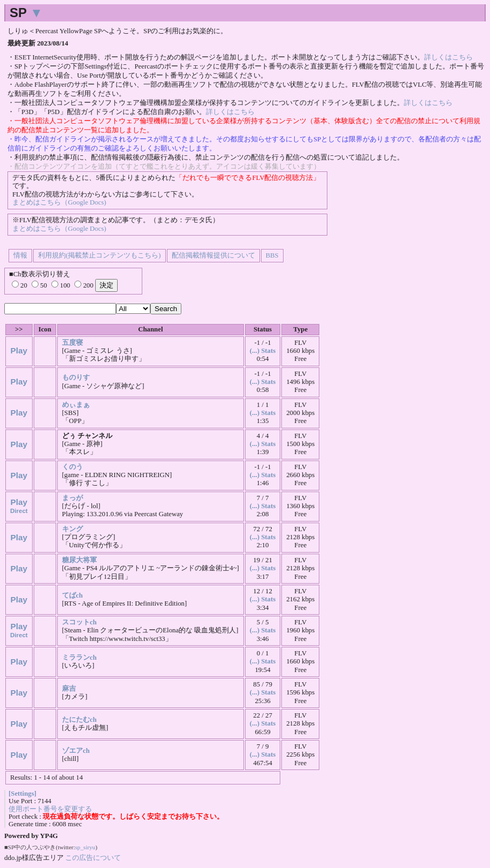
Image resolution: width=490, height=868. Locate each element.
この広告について (93, 858)
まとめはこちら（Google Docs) (59, 202)
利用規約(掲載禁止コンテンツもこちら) (99, 255)
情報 (20, 255)
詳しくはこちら (449, 57)
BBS (272, 255)
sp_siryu (85, 847)
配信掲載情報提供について (213, 255)
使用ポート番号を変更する (50, 809)
